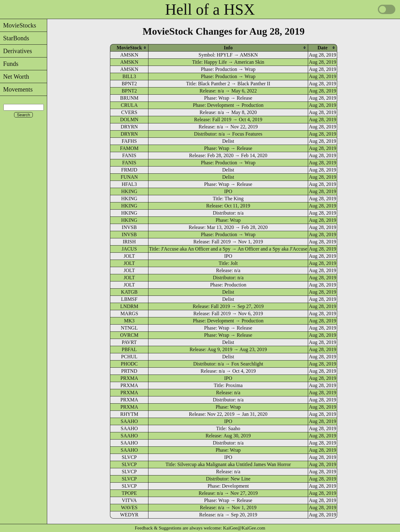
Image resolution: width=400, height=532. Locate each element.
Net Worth (15, 77)
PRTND (129, 371)
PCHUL (129, 357)
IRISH (129, 242)
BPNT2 (129, 84)
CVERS (129, 112)
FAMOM (129, 148)
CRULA (129, 105)
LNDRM (129, 306)
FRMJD (129, 170)
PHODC (129, 364)
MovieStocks (18, 25)
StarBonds (15, 38)
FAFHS (129, 141)
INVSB (129, 227)
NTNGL (129, 328)
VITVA (129, 500)
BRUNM (129, 98)
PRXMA (129, 378)
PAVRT (129, 342)
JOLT (129, 256)
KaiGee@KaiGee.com (244, 528)
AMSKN (129, 55)
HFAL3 (129, 184)
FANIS (129, 155)
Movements (16, 89)
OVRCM (129, 335)
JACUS (129, 249)
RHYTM (129, 414)
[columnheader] (129, 48)
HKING (129, 191)
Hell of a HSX (210, 9)
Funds (9, 64)
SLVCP (129, 457)
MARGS (129, 313)
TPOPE (129, 493)
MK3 (129, 321)
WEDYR (129, 515)
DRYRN (129, 127)
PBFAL (129, 349)
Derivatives (16, 51)
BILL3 (129, 76)
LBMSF (129, 299)
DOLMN (129, 119)
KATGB (129, 292)
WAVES (129, 507)
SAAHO (129, 421)
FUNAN (129, 177)
